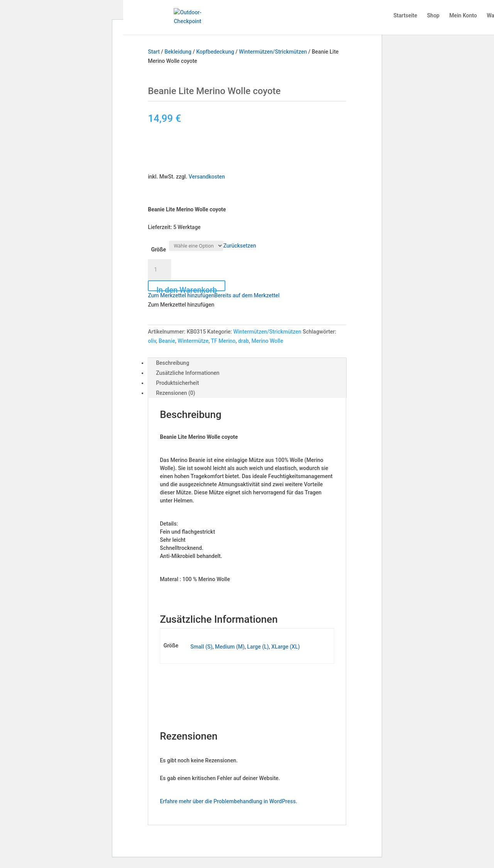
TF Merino (223, 341)
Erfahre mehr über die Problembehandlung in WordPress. (228, 801)
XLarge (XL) (286, 647)
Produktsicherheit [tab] (177, 383)
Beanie (167, 341)
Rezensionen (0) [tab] (176, 393)
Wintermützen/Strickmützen (273, 52)
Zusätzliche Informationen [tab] (188, 373)
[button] (214, 295)
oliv (152, 341)
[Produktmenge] (159, 270)
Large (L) (258, 647)
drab (244, 341)
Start (154, 52)
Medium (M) (230, 647)
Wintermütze (193, 341)
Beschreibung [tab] (173, 363)
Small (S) (201, 647)
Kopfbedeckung (215, 52)
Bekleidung (178, 52)
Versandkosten (207, 177)
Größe (158, 249)
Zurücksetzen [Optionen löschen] (239, 246)
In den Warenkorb (187, 288)
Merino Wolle (267, 341)
